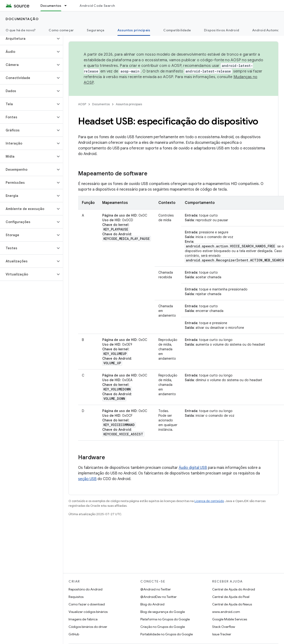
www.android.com (226, 612)
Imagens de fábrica (83, 619)
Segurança (95, 30)
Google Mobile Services (230, 619)
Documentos (101, 104)
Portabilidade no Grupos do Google (167, 634)
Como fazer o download (87, 604)
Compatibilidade (177, 30)
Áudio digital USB (193, 468)
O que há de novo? (21, 30)
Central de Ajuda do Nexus (232, 604)
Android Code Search (97, 6)
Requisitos (76, 597)
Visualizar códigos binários (88, 612)
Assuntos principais (129, 104)
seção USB (87, 479)
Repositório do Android (86, 589)
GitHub (74, 634)
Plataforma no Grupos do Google (165, 619)
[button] (28, 39)
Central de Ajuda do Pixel (231, 597)
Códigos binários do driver (88, 627)
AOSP (82, 104)
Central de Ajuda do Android (234, 589)
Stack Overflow (224, 627)
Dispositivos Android (222, 30)
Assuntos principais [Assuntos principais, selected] (134, 30)
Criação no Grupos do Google (163, 627)
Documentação (22, 19)
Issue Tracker (222, 634)
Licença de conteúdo (209, 501)
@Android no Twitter (156, 589)
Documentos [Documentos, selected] (51, 6)
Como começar (61, 30)
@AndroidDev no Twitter (158, 597)
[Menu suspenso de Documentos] (68, 6)
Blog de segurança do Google (163, 612)
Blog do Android (152, 604)
